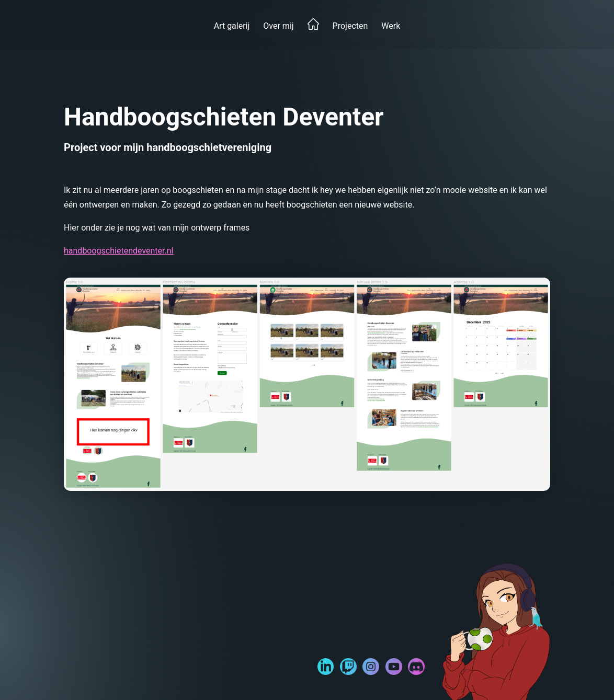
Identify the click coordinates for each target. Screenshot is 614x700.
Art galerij (232, 26)
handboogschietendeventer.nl (118, 251)
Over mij (278, 26)
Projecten (350, 26)
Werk (391, 26)
